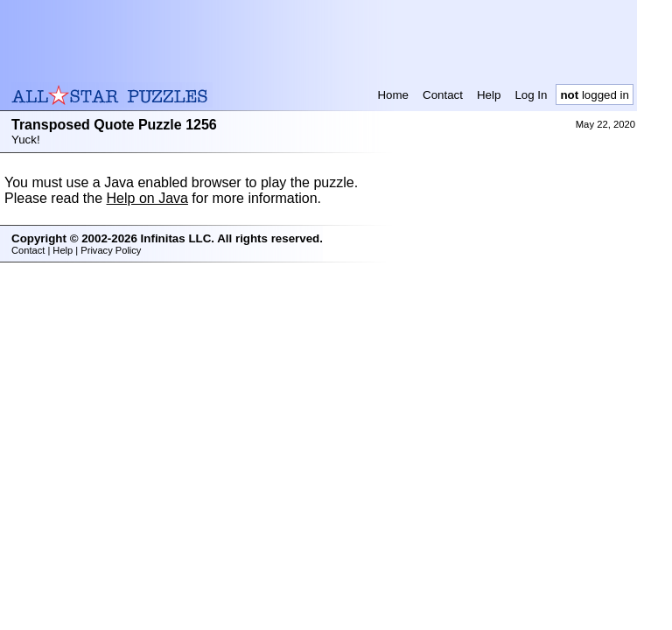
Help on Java (147, 198)
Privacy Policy (111, 250)
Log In (531, 95)
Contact (443, 95)
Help (489, 95)
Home (393, 95)
